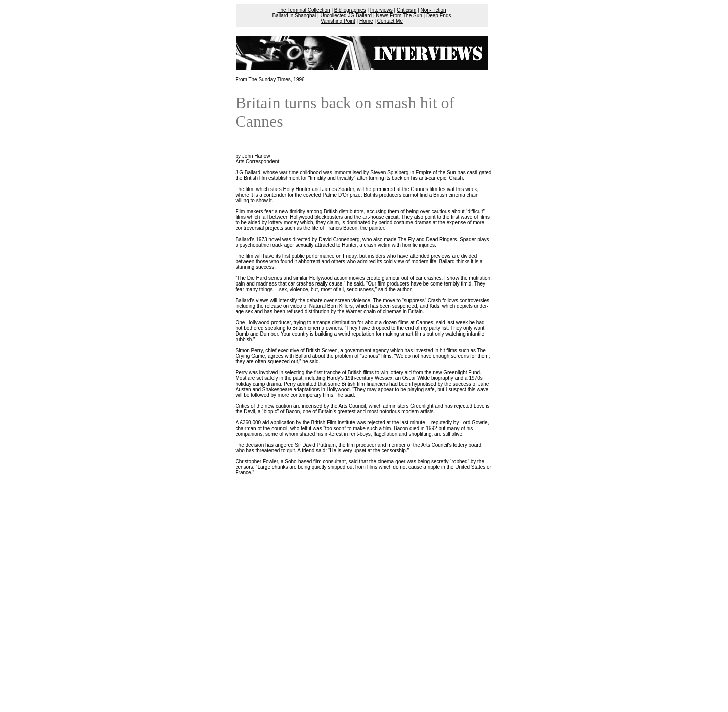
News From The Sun (399, 15)
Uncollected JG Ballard (346, 15)
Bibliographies (350, 10)
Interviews (381, 10)
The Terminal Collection (303, 10)
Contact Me (390, 21)
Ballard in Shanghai (294, 15)
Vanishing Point (338, 21)
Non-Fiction (433, 10)
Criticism (406, 10)
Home (366, 21)
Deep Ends (439, 15)
